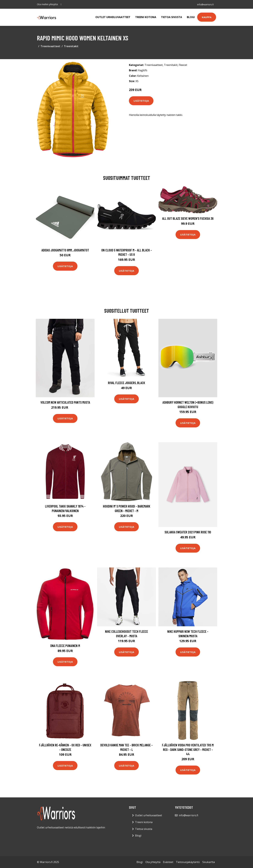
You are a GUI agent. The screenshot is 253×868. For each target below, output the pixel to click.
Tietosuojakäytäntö (188, 862)
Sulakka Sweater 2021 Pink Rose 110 (188, 532)
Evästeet (168, 862)
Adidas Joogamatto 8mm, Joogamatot (65, 250)
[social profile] (61, 4)
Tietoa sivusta (172, 17)
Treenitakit (71, 46)
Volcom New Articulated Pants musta (65, 402)
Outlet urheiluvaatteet (113, 17)
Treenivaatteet (50, 46)
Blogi (191, 17)
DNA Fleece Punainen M (65, 646)
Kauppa (207, 17)
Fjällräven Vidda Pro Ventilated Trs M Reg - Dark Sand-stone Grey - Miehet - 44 (188, 749)
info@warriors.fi (205, 4)
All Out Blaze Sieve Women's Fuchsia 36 (188, 218)
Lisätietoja (141, 101)
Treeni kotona (146, 17)
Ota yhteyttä (153, 862)
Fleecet (183, 65)
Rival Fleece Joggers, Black (126, 383)
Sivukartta (209, 862)
